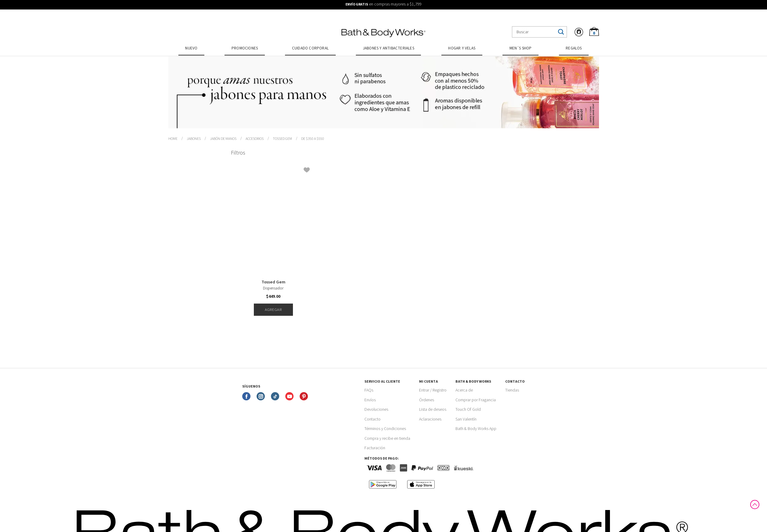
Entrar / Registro (433, 390)
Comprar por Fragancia (476, 400)
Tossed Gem (282, 139)
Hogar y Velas (462, 48)
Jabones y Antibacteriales (389, 48)
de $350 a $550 (313, 139)
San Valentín (466, 419)
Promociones (245, 48)
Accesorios (255, 139)
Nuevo (191, 48)
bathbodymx (173, 139)
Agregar (273, 310)
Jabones (194, 139)
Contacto (373, 419)
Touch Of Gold (468, 410)
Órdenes (427, 400)
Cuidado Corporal (310, 48)
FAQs (369, 390)
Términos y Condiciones (385, 429)
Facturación (375, 448)
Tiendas (512, 390)
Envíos (370, 400)
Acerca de (464, 390)
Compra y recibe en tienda (387, 439)
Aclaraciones (430, 419)
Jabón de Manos (223, 139)
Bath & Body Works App (476, 429)
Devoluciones (376, 410)
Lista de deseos (433, 410)
